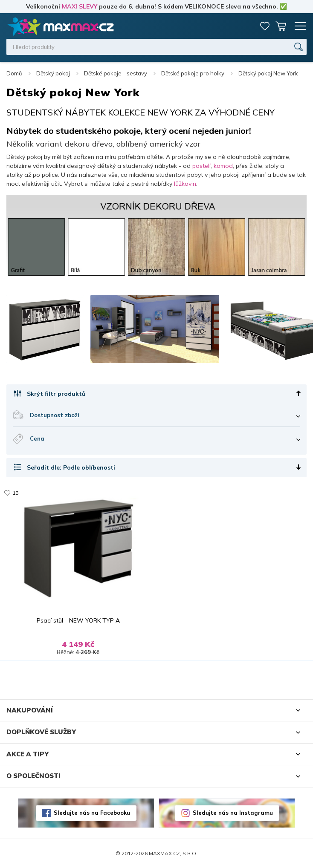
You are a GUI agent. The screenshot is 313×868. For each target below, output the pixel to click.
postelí (201, 166)
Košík (281, 26)
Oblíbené (265, 26)
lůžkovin (185, 184)
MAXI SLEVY (80, 6)
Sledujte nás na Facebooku (92, 813)
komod (223, 166)
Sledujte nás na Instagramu (233, 813)
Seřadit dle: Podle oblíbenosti (71, 467)
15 (15, 493)
